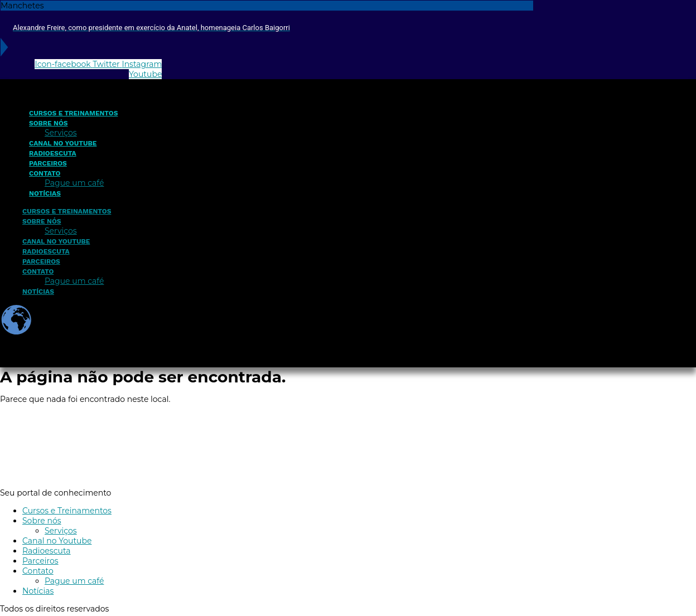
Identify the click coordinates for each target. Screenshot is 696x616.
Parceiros (48, 163)
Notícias (45, 193)
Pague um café (74, 183)
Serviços (61, 133)
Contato (45, 173)
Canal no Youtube (63, 143)
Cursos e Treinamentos (73, 113)
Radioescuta (53, 153)
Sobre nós (48, 123)
